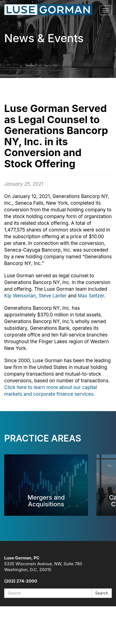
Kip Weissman (20, 296)
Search (102, 593)
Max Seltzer (91, 296)
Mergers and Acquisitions (46, 501)
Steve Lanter (53, 296)
